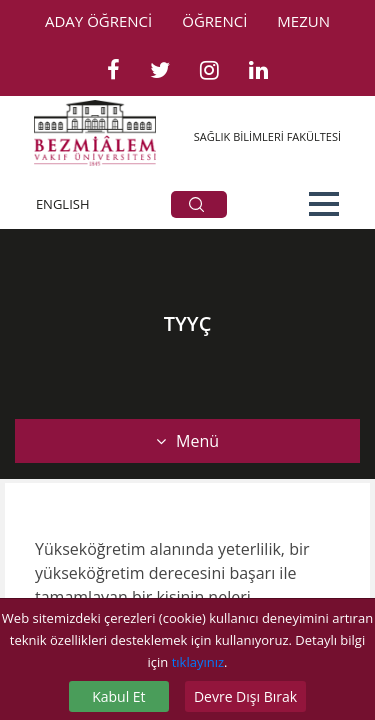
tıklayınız (198, 662)
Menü (187, 441)
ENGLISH (63, 204)
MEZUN (303, 21)
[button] (324, 204)
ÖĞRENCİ (214, 21)
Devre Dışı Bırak (245, 696)
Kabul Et (118, 696)
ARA (196, 204)
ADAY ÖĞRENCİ (98, 21)
